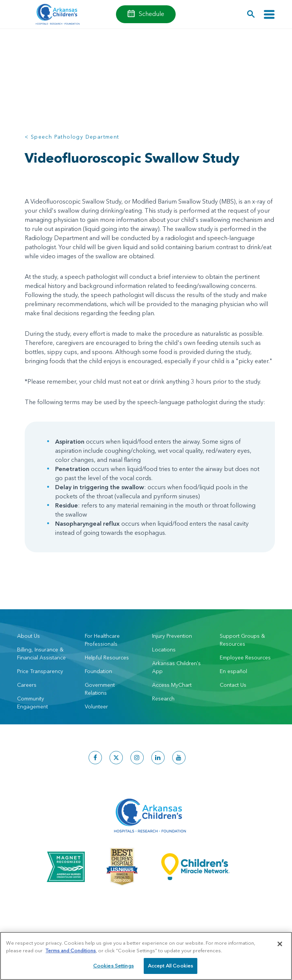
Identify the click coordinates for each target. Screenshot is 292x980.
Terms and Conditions (71, 950)
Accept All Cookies (171, 966)
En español (233, 671)
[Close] (280, 944)
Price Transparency (40, 671)
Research (163, 699)
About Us (29, 636)
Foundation (98, 671)
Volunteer (96, 707)
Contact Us (233, 685)
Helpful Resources (107, 658)
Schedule (152, 14)
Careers (27, 685)
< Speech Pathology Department (72, 137)
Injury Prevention (172, 636)
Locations (164, 650)
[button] (251, 14)
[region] (146, 956)
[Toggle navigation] (269, 14)
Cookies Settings (113, 966)
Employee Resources (245, 658)
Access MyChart (172, 685)
